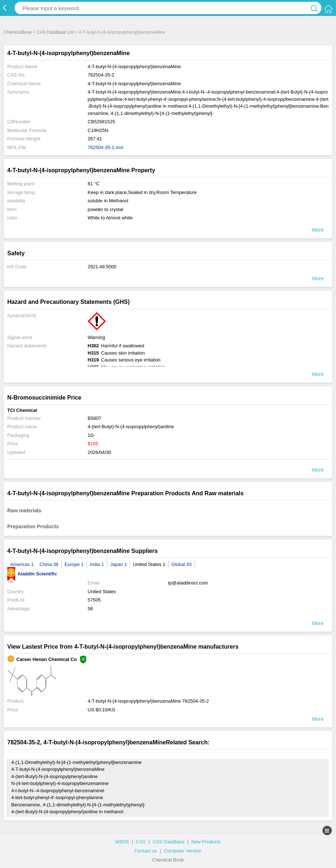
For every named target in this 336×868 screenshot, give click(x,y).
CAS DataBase (168, 842)
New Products (206, 842)
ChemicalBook (18, 32)
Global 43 (182, 564)
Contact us (146, 851)
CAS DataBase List (55, 32)
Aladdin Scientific (32, 574)
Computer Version (183, 851)
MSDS (122, 842)
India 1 (97, 564)
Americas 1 (22, 564)
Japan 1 (119, 564)
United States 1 (149, 564)
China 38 (49, 564)
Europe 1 (74, 564)
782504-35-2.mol (105, 147)
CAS (141, 842)
